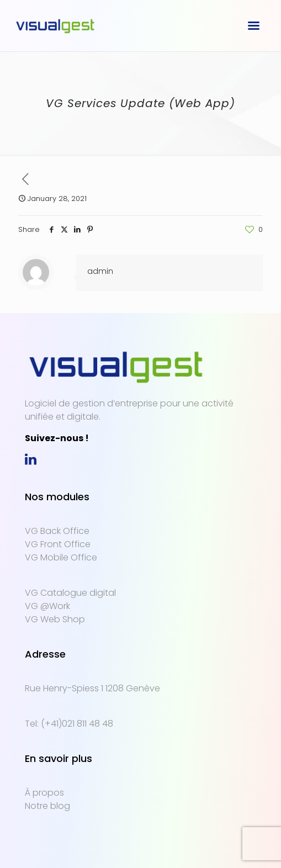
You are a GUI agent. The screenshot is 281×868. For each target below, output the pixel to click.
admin (100, 271)
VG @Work (47, 606)
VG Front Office (58, 544)
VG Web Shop (55, 619)
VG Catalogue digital (70, 593)
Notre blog (47, 806)
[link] (31, 461)
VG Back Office (57, 531)
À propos (44, 793)
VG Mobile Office (61, 557)
